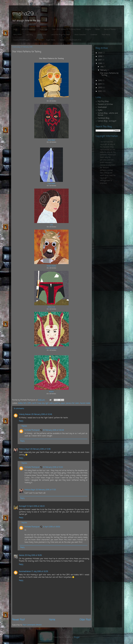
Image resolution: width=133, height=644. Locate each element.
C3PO (29, 403)
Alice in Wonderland (28, 29)
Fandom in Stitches (105, 104)
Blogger (77, 637)
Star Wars (38, 40)
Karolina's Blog (103, 118)
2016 (100, 64)
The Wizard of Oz (75, 40)
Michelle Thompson (32, 430)
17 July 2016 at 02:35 (40, 572)
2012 (100, 91)
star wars (75, 403)
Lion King (29, 35)
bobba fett (22, 403)
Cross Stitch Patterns (59, 29)
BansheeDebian (25, 572)
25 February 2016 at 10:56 (40, 449)
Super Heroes (51, 40)
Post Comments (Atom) (32, 625)
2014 (100, 84)
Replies (24, 426)
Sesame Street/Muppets (22, 40)
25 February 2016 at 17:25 (46, 490)
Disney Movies (76, 29)
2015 (100, 81)
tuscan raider (85, 403)
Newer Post (18, 620)
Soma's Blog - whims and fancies (108, 114)
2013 (100, 88)
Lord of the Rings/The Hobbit (60, 35)
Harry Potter (17, 35)
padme (57, 403)
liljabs (100, 110)
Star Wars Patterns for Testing (109, 74)
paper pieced (66, 403)
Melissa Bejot (24, 449)
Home (15, 29)
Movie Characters (80, 35)
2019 (100, 56)
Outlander (94, 35)
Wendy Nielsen (25, 415)
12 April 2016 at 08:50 (51, 527)
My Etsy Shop (103, 101)
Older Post (85, 620)
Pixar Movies (106, 35)
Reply (21, 421)
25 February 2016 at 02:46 (42, 415)
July (102, 67)
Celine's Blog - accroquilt (107, 121)
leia (43, 403)
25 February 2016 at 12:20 (53, 467)
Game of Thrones (110, 29)
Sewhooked (102, 107)
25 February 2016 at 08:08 (53, 430)
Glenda (22, 555)
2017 (100, 60)
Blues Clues (44, 29)
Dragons (88, 29)
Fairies (98, 29)
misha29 (23, 14)
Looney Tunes (42, 35)
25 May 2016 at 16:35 (33, 555)
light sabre (49, 403)
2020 (101, 53)
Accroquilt (23, 506)
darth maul (37, 403)
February (104, 70)
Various (62, 40)
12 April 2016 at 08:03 (36, 506)
